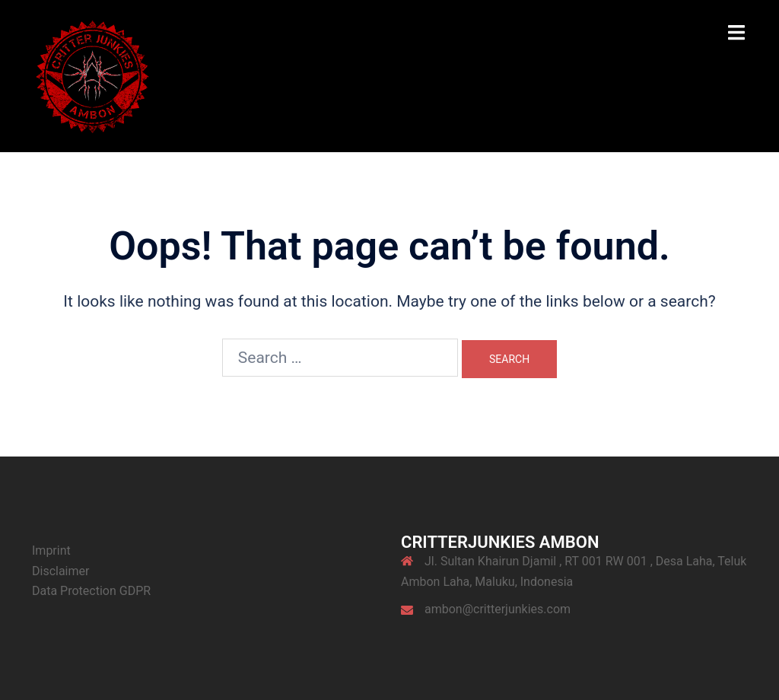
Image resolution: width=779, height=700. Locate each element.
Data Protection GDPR (91, 591)
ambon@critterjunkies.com (498, 609)
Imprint (51, 550)
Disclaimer (60, 571)
